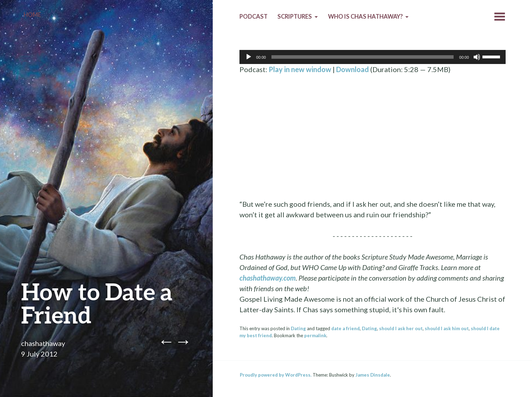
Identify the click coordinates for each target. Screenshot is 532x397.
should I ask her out (401, 328)
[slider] (363, 57)
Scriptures (295, 17)
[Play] (249, 57)
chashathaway (43, 343)
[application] (373, 57)
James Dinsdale (373, 375)
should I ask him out (447, 328)
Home (32, 15)
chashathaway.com (268, 278)
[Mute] (477, 57)
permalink (315, 335)
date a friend (345, 328)
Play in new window (300, 69)
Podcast (254, 17)
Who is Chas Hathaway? (366, 17)
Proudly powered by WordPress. (276, 375)
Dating (298, 328)
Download (352, 69)
